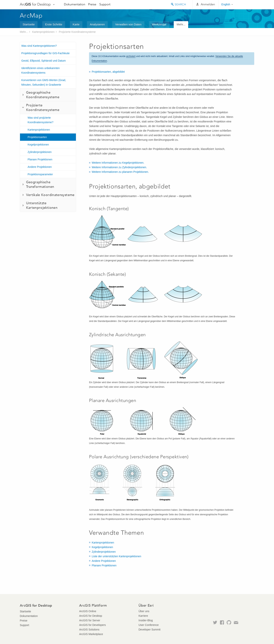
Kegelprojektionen (38, 145)
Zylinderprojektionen (40, 152)
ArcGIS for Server (90, 620)
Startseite (29, 24)
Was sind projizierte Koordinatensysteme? (40, 120)
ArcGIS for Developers (92, 625)
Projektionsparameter (40, 174)
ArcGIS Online (88, 611)
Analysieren (97, 24)
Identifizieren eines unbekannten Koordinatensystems (41, 70)
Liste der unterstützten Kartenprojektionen (116, 556)
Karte (76, 24)
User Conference (149, 625)
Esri (246, 5)
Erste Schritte (54, 24)
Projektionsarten (37, 137)
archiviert (131, 56)
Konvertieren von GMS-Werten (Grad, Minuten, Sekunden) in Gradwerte (44, 82)
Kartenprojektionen (43, 32)
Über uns (144, 611)
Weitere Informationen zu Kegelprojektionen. (118, 163)
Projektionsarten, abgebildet (108, 72)
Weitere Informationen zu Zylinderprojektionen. (119, 167)
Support (105, 4)
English (226, 4)
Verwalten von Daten (128, 24)
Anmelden (208, 4)
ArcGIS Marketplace (91, 634)
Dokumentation (75, 4)
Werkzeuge (159, 24)
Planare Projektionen (40, 159)
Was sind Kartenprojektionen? (39, 46)
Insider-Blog (146, 620)
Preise (92, 4)
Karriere (143, 616)
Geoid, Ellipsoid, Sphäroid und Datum (43, 61)
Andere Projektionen (40, 167)
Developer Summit (149, 630)
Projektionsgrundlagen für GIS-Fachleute (45, 53)
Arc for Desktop (35, 4)
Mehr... (181, 24)
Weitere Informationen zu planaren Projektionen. (120, 172)
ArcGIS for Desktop (91, 616)
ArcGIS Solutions (89, 630)
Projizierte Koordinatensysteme (77, 32)
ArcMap (31, 15)
